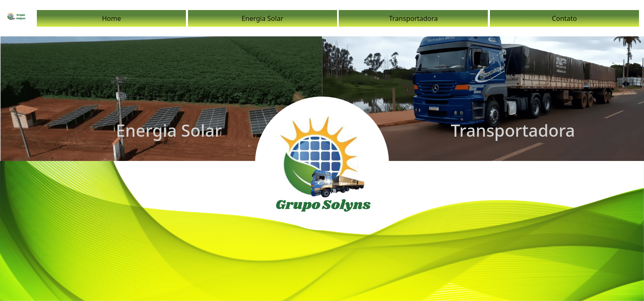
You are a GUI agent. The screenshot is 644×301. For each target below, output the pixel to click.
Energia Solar (263, 18)
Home (111, 18)
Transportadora (413, 18)
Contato (564, 18)
